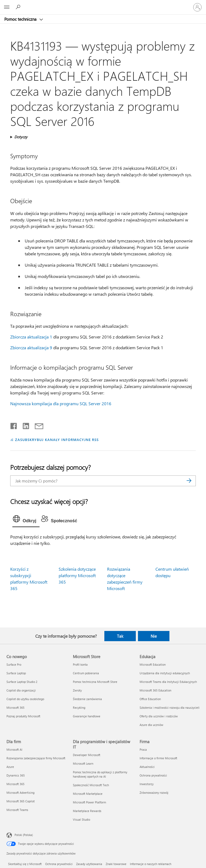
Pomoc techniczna (21, 19)
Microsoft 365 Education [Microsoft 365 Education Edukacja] (155, 690)
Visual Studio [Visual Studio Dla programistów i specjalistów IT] (81, 819)
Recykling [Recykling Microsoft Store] (79, 708)
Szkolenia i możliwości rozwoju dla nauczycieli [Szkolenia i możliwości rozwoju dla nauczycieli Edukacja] (170, 708)
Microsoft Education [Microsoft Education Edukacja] (153, 664)
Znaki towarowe (116, 864)
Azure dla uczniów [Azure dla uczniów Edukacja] (151, 725)
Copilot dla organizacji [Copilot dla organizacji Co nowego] (21, 690)
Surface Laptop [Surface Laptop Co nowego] (16, 673)
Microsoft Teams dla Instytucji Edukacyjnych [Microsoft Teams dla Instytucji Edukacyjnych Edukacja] (168, 682)
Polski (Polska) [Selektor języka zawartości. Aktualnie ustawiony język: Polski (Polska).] (24, 835)
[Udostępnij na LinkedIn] (24, 425)
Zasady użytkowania (89, 864)
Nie (154, 636)
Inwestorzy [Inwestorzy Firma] (147, 784)
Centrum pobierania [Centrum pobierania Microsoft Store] (86, 673)
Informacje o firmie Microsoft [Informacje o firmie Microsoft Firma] (158, 758)
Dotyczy (21, 137)
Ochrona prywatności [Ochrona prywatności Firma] (153, 775)
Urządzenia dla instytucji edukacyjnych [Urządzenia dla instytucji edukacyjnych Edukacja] (165, 673)
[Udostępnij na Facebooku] (14, 425)
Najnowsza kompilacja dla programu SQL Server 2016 (61, 403)
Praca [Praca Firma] (143, 749)
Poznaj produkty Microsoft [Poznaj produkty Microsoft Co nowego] (23, 716)
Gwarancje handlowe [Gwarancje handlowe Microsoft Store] (87, 716)
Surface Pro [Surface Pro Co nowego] (14, 664)
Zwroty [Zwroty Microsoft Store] (77, 690)
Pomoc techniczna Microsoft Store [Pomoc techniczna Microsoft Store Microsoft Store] (95, 682)
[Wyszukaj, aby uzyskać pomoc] (19, 7)
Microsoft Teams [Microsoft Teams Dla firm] (17, 810)
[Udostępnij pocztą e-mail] (37, 425)
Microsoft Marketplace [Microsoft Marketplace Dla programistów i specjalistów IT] (88, 794)
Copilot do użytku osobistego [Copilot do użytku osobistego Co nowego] (25, 699)
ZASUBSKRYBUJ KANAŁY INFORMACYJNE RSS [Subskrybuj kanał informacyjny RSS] (57, 440)
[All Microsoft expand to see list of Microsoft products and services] (7, 7)
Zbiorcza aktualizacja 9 (31, 347)
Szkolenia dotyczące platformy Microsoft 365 (77, 575)
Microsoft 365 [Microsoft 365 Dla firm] (15, 784)
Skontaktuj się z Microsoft (25, 864)
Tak (120, 636)
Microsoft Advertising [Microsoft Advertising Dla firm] (20, 793)
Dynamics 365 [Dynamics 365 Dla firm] (16, 775)
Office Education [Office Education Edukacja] (150, 699)
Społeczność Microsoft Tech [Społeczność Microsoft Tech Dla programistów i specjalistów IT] (91, 785)
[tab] (26, 520)
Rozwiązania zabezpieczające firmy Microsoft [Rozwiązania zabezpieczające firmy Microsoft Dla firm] (36, 758)
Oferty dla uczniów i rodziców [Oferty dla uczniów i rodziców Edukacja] (159, 716)
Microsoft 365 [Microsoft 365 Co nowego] (15, 708)
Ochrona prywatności (59, 864)
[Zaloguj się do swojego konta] (197, 7)
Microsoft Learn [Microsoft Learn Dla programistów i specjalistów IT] (83, 763)
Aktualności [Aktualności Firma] (147, 767)
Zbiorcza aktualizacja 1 (31, 337)
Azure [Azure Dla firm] (10, 767)
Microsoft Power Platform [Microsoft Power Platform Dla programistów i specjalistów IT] (89, 802)
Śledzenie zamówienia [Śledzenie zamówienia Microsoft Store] (87, 699)
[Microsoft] (103, 4)
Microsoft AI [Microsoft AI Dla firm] (14, 749)
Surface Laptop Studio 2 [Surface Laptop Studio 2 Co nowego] (22, 682)
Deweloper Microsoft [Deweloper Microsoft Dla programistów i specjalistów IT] (87, 755)
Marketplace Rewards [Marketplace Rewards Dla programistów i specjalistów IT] (87, 811)
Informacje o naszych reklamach (151, 864)
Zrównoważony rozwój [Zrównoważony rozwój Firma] (154, 793)
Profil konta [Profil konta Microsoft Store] (80, 664)
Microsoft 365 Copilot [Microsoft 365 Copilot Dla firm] (21, 801)
